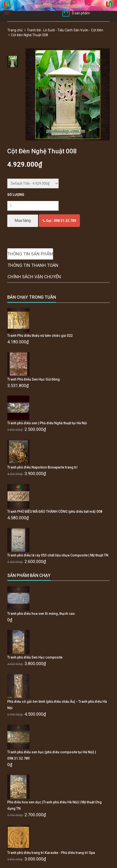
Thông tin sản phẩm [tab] (30, 254)
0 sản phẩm (81, 13)
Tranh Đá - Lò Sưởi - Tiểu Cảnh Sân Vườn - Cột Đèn (65, 30)
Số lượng (16, 195)
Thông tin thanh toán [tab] (33, 265)
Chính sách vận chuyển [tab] (34, 277)
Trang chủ (15, 30)
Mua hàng (23, 221)
